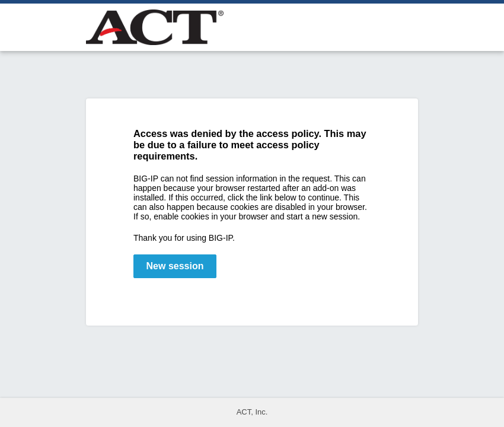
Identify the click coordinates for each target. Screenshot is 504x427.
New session (175, 266)
